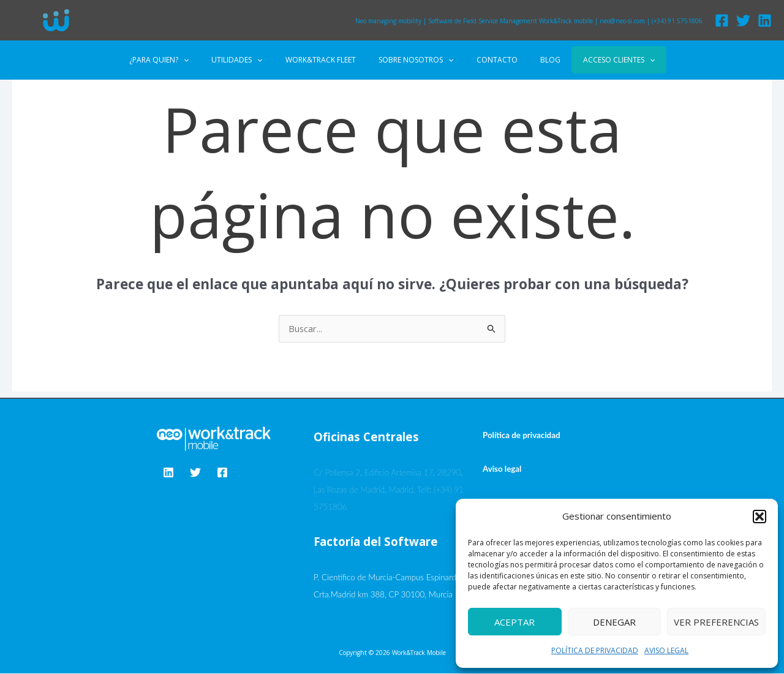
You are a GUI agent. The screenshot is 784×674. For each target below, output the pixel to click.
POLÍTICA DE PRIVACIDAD (595, 650)
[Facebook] (722, 21)
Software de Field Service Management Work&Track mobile (511, 21)
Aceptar (514, 622)
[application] (208, 60)
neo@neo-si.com (622, 21)
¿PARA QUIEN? (183, 60)
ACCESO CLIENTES (594, 60)
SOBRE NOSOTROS (416, 60)
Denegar (614, 622)
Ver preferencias (716, 622)
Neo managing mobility (388, 21)
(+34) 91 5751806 (677, 21)
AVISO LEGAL (666, 650)
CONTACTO (488, 60)
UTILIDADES (253, 60)
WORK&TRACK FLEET (329, 60)
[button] (759, 517)
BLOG (534, 60)
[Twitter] (743, 21)
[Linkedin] (765, 21)
